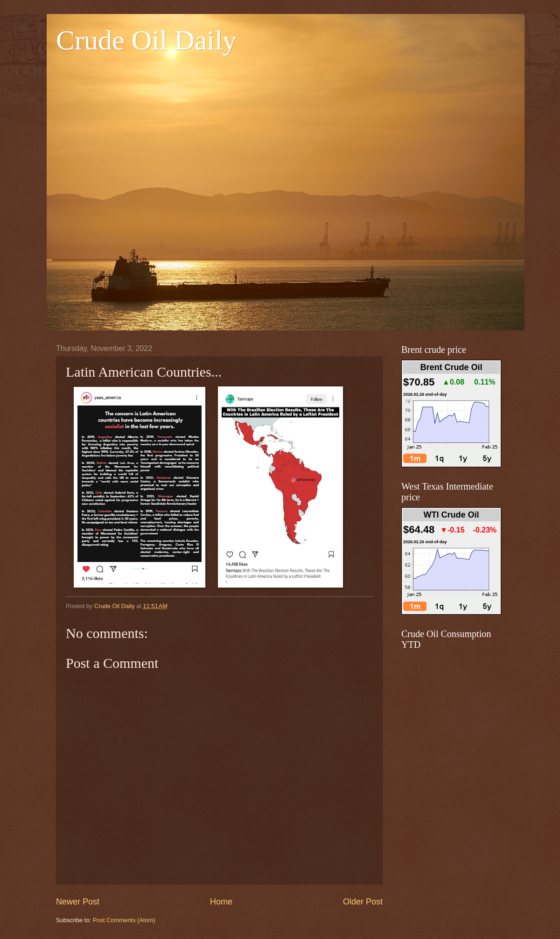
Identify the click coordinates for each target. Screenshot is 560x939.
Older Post (363, 902)
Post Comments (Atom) (124, 920)
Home (221, 902)
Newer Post (78, 902)
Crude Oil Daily (146, 40)
